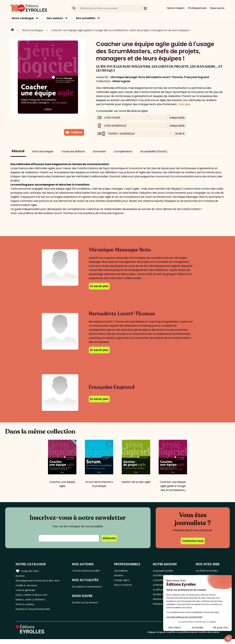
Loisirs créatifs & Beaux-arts (34, 598)
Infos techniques (43, 151)
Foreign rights (126, 581)
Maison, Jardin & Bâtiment (32, 603)
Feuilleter (74, 132)
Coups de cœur (28, 571)
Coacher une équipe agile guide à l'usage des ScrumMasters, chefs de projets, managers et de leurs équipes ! (121, 30)
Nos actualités (86, 18)
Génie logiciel (121, 81)
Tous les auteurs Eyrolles (90, 571)
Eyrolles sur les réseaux (90, 604)
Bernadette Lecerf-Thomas (164, 77)
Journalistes (125, 571)
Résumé (18, 151)
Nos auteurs (55, 18)
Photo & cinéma (26, 608)
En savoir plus (99, 286)
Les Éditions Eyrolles (207, 571)
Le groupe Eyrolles (163, 571)
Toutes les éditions (73, 151)
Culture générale (27, 592)
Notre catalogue (23, 18)
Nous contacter (127, 587)
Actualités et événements (91, 587)
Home (12, 30)
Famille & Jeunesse (28, 587)
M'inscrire (109, 538)
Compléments (123, 151)
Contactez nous (193, 541)
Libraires (122, 576)
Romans (21, 576)
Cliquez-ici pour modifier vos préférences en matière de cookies (183, 637)
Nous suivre (217, 8)
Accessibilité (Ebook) (154, 151)
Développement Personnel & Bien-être (41, 581)
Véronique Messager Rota (128, 77)
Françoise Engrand (196, 77)
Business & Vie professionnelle (35, 614)
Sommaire (99, 151)
